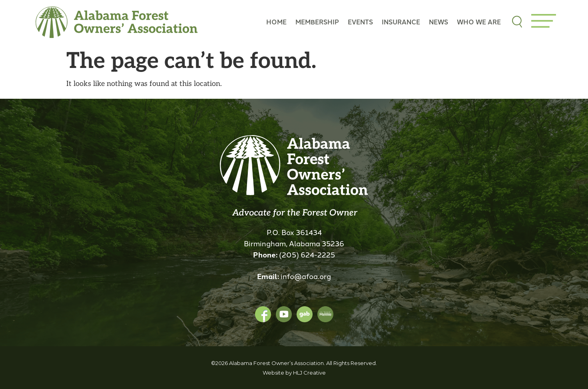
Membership (317, 22)
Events (360, 22)
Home (276, 22)
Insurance (401, 22)
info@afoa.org (306, 276)
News (439, 22)
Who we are (479, 22)
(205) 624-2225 (307, 254)
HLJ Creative (309, 373)
